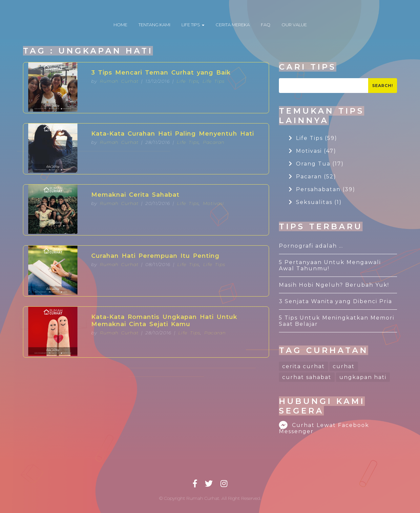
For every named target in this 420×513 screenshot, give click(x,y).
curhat (344, 366)
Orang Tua (316, 164)
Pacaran (214, 142)
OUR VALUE (294, 25)
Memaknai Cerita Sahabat (135, 195)
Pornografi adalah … (311, 246)
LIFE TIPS (193, 25)
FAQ (266, 25)
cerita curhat (304, 366)
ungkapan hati (363, 377)
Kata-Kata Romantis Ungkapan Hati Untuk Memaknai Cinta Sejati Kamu (164, 321)
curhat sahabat (307, 377)
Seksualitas (315, 202)
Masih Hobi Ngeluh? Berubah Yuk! (334, 285)
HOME (120, 25)
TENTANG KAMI (154, 25)
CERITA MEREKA (233, 25)
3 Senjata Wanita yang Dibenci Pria (336, 301)
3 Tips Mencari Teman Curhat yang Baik (161, 73)
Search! (383, 86)
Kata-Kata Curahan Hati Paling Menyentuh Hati (173, 134)
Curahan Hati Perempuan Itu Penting (155, 256)
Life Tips (188, 81)
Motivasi (213, 203)
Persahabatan (322, 189)
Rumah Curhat (119, 81)
